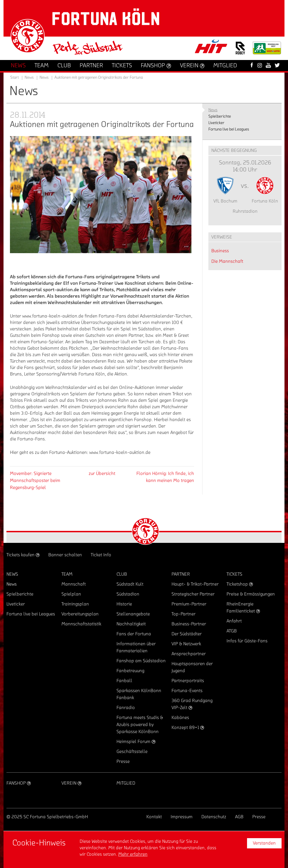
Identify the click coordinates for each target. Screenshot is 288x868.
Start (14, 78)
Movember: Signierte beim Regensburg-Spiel (35, 481)
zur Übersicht (102, 474)
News (44, 78)
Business (220, 251)
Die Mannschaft (227, 261)
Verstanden (264, 843)
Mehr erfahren (133, 854)
